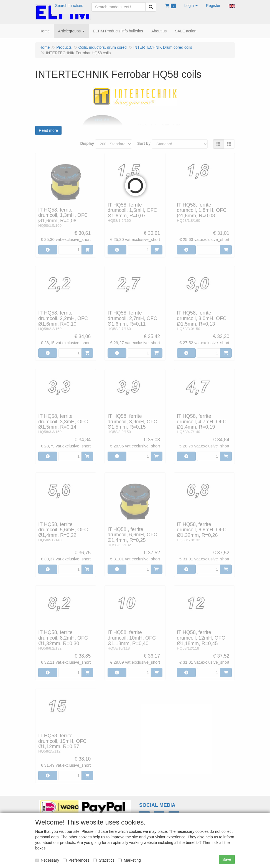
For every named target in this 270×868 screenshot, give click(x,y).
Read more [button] (48, 130)
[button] (191, 6)
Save (227, 859)
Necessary (47, 860)
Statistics (104, 860)
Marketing (129, 860)
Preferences (76, 860)
